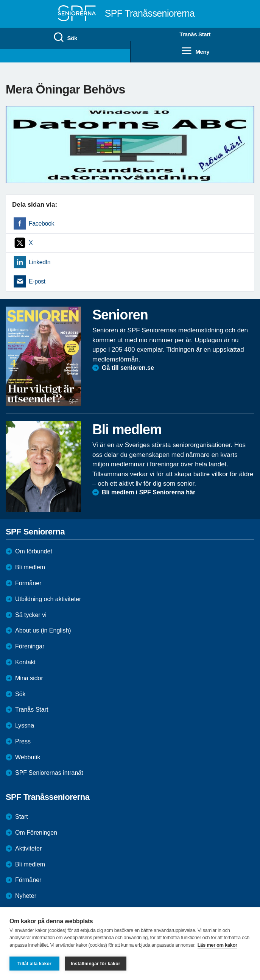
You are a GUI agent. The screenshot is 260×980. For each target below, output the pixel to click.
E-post (37, 281)
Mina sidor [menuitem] (29, 678)
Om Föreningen (36, 833)
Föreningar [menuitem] (30, 646)
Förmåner (28, 583)
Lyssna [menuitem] (25, 725)
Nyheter (26, 896)
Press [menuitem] (23, 741)
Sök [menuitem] (65, 37)
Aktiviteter (28, 848)
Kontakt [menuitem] (25, 662)
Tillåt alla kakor (34, 964)
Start (22, 817)
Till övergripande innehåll (0, 0)
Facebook (41, 224)
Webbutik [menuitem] (28, 757)
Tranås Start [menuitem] (195, 34)
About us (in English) (43, 630)
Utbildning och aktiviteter (48, 599)
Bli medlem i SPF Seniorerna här (149, 492)
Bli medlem (30, 567)
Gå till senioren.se (128, 368)
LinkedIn (40, 262)
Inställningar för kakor (96, 964)
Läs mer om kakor (217, 945)
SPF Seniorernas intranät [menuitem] (49, 773)
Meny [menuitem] (195, 51)
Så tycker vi (31, 615)
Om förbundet (34, 551)
